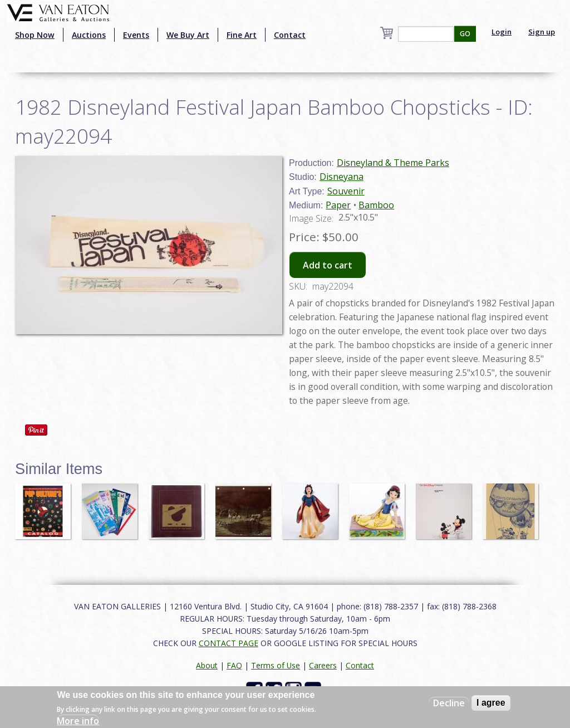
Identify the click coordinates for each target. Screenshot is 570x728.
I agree (491, 703)
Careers (323, 665)
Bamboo (376, 205)
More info (78, 721)
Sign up (542, 32)
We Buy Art (188, 35)
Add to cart (328, 265)
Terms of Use (276, 665)
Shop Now (35, 35)
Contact (290, 35)
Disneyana (341, 177)
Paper (338, 205)
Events (136, 35)
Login (502, 32)
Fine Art (242, 35)
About (207, 665)
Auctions (89, 35)
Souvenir (346, 191)
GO (465, 34)
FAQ (234, 665)
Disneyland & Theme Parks (393, 163)
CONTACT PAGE (229, 643)
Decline (449, 703)
